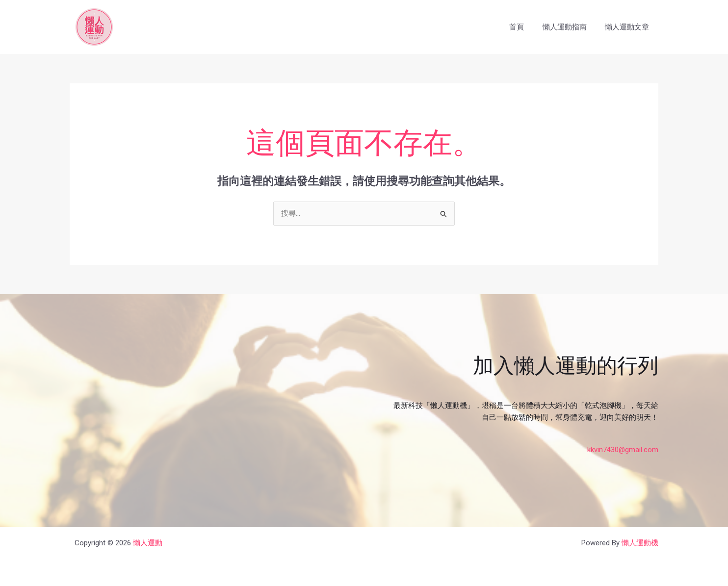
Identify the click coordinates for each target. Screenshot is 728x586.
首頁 (526, 27)
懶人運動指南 (570, 27)
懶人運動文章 (629, 27)
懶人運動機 (640, 543)
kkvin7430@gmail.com (623, 450)
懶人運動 (148, 543)
